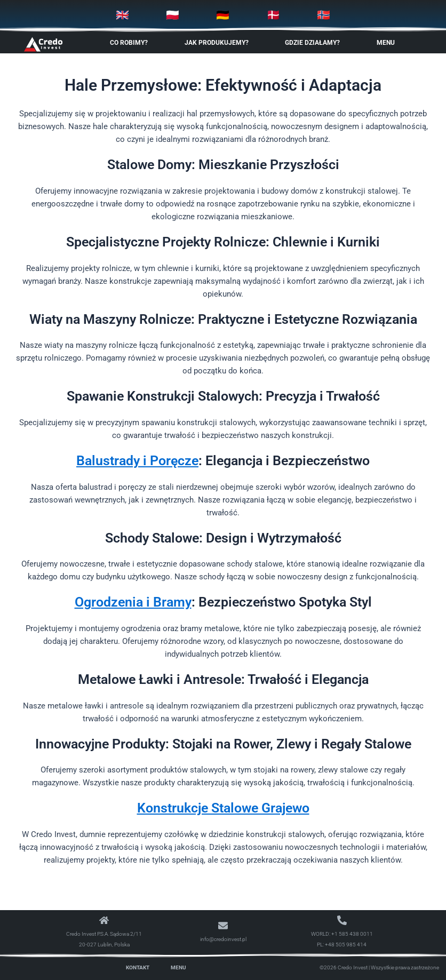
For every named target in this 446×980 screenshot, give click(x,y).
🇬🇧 (122, 15)
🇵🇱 (173, 15)
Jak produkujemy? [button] (219, 43)
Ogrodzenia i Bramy (133, 602)
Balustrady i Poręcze (137, 461)
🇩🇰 (273, 15)
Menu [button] (388, 43)
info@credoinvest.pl (223, 939)
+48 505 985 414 (346, 945)
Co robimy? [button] (132, 43)
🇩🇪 (223, 15)
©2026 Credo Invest (344, 967)
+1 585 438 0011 (352, 934)
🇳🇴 (324, 15)
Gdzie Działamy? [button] (315, 43)
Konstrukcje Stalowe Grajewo (223, 808)
